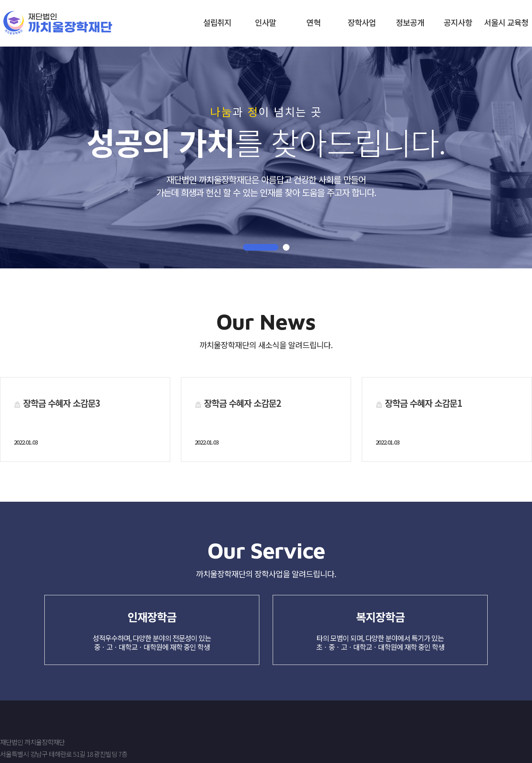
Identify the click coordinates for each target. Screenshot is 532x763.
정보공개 (410, 22)
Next (10, 152)
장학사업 (362, 22)
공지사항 (458, 22)
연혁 (313, 22)
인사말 (266, 22)
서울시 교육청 (506, 22)
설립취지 (217, 22)
